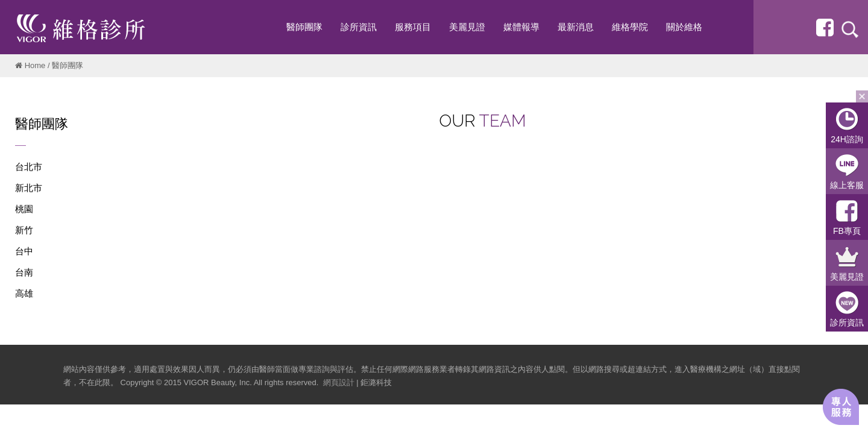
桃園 (24, 209)
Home (35, 65)
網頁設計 (339, 382)
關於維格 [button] (684, 27)
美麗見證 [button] (467, 27)
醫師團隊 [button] (304, 27)
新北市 (29, 188)
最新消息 (576, 27)
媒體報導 (521, 27)
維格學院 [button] (630, 27)
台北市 (29, 167)
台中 (24, 251)
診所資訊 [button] (359, 27)
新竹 (24, 230)
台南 (24, 272)
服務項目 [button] (413, 27)
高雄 (24, 293)
